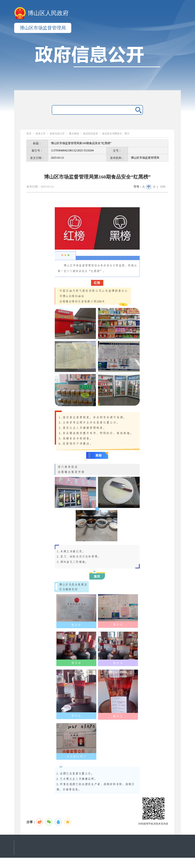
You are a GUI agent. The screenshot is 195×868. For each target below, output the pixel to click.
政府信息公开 (57, 134)
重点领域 (74, 134)
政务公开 (41, 134)
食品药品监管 (91, 134)
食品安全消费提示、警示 (116, 134)
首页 (29, 134)
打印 (163, 187)
